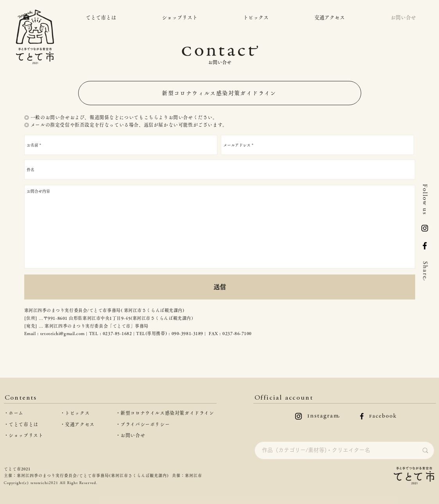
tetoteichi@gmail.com (63, 333)
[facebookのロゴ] (362, 416)
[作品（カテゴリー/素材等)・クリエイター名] (334, 450)
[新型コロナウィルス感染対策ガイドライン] (220, 93)
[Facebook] (425, 246)
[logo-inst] (425, 228)
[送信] (220, 287)
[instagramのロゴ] (298, 416)
